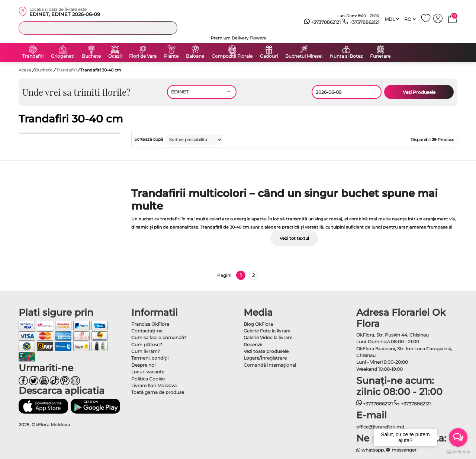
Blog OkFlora (258, 324)
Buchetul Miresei (304, 56)
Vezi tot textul (294, 238)
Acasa (25, 70)
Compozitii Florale (232, 56)
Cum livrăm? (146, 351)
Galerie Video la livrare (268, 337)
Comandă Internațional (270, 365)
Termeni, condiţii (150, 358)
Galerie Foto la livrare (267, 331)
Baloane (195, 56)
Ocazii (115, 56)
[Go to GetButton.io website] (458, 452)
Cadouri (269, 56)
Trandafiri (33, 56)
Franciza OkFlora (150, 324)
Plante (171, 56)
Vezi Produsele (419, 92)
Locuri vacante (148, 372)
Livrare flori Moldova (154, 385)
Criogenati (63, 56)
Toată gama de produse (158, 392)
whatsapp (370, 450)
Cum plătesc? (147, 345)
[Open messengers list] (458, 437)
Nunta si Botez (346, 56)
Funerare (380, 56)
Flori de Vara (143, 56)
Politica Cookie (148, 379)
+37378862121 (323, 22)
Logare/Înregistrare (265, 358)
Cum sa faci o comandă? (159, 337)
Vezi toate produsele (266, 351)
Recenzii (253, 345)
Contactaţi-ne (147, 331)
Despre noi (143, 365)
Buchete (91, 56)
